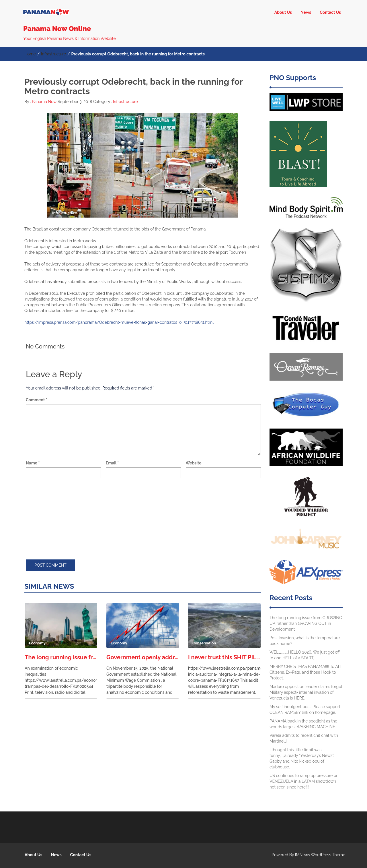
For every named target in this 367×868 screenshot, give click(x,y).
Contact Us (330, 12)
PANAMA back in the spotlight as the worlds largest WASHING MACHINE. (303, 724)
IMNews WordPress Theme (320, 855)
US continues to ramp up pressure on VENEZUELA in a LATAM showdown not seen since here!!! (304, 781)
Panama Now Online (57, 29)
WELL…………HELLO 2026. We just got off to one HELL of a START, (304, 655)
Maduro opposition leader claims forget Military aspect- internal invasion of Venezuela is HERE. (306, 692)
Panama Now (44, 102)
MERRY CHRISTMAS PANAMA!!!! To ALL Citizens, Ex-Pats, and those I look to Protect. (306, 672)
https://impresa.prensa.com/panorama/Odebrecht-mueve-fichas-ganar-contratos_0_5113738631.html (119, 322)
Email (112, 463)
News (306, 12)
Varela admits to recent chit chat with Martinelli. (304, 738)
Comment (37, 400)
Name (33, 463)
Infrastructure (53, 54)
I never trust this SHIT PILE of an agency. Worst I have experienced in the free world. (224, 657)
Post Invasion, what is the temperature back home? (305, 641)
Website (194, 463)
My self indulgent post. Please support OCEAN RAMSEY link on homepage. (305, 710)
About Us (283, 12)
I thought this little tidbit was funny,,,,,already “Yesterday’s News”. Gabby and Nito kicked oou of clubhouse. (302, 758)
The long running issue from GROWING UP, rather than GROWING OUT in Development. (61, 657)
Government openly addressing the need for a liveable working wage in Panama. (143, 657)
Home (30, 54)
